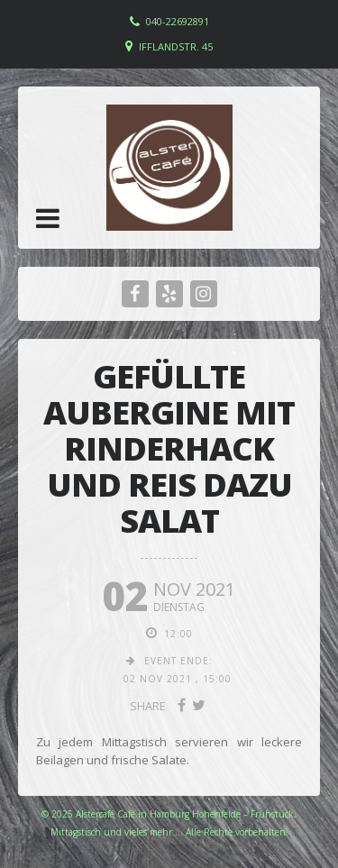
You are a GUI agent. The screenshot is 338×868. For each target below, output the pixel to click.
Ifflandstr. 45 (176, 46)
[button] (48, 218)
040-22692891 (178, 21)
